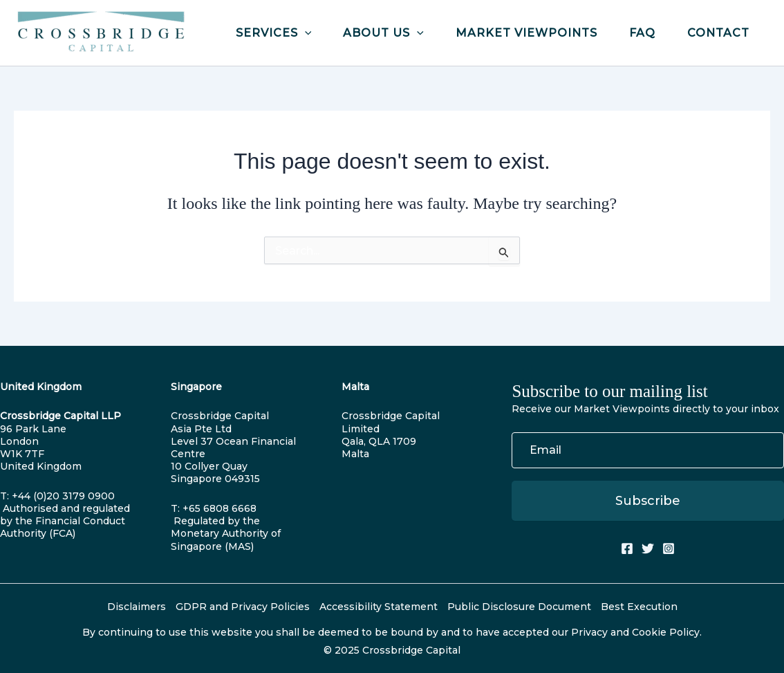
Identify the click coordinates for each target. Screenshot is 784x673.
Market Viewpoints (526, 33)
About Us (383, 33)
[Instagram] (669, 548)
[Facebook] (627, 548)
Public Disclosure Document (519, 607)
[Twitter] (648, 548)
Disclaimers (137, 607)
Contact (718, 33)
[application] (305, 33)
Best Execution (639, 607)
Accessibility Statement (379, 607)
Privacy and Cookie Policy (635, 632)
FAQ (642, 33)
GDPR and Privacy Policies (243, 607)
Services (274, 33)
